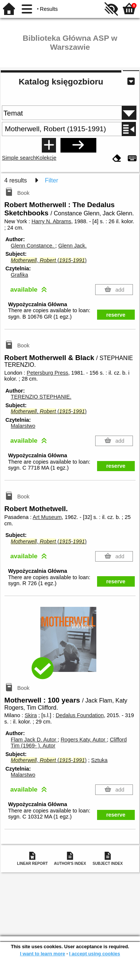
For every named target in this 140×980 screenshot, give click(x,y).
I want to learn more (42, 954)
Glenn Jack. (72, 246)
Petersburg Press (48, 373)
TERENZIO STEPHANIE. (41, 397)
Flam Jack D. (34, 740)
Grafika (19, 275)
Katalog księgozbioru (61, 82)
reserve (116, 315)
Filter (52, 180)
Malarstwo (23, 426)
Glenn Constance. (33, 246)
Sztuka (99, 760)
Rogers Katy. (84, 740)
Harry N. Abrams (51, 221)
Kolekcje (46, 158)
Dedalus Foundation (80, 715)
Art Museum (47, 517)
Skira (31, 715)
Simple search (19, 158)
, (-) (49, 260)
